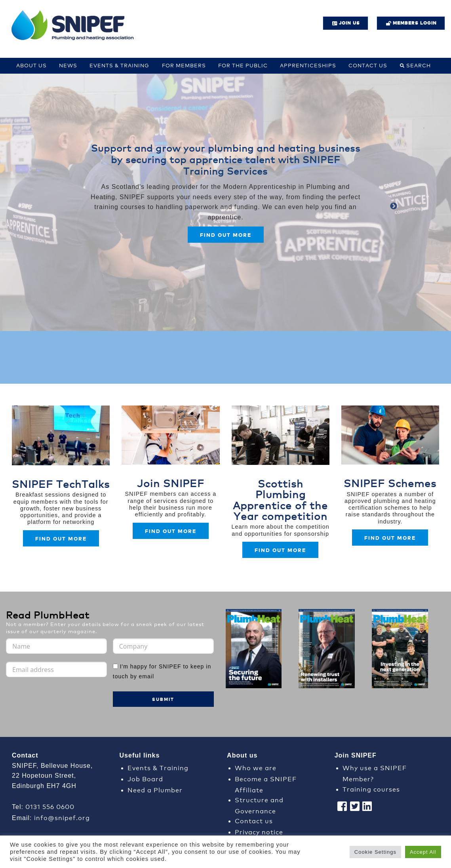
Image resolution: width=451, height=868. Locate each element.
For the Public (243, 65)
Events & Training (119, 65)
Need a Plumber (155, 789)
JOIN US (349, 23)
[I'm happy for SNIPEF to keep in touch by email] (115, 666)
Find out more (226, 235)
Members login (415, 23)
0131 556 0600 (50, 806)
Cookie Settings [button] (375, 852)
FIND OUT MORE (171, 531)
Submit (163, 699)
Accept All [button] (423, 852)
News (68, 65)
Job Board (145, 778)
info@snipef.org (62, 817)
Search (419, 65)
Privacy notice (259, 831)
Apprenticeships (308, 65)
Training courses (371, 789)
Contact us (368, 65)
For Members (184, 65)
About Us (31, 65)
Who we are (256, 767)
